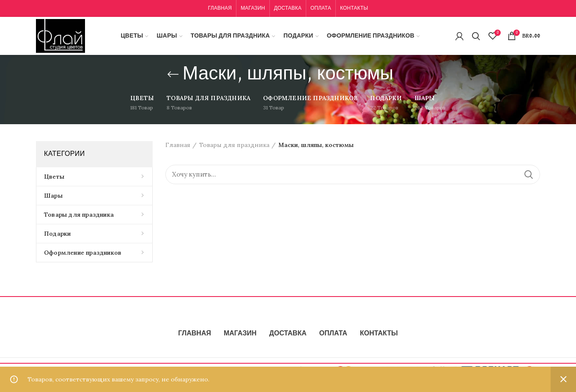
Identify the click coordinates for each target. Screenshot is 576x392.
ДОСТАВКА (288, 334)
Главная (178, 145)
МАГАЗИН (240, 334)
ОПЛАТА (333, 334)
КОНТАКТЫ (379, 334)
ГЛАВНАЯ (195, 334)
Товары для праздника (234, 145)
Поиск (529, 174)
